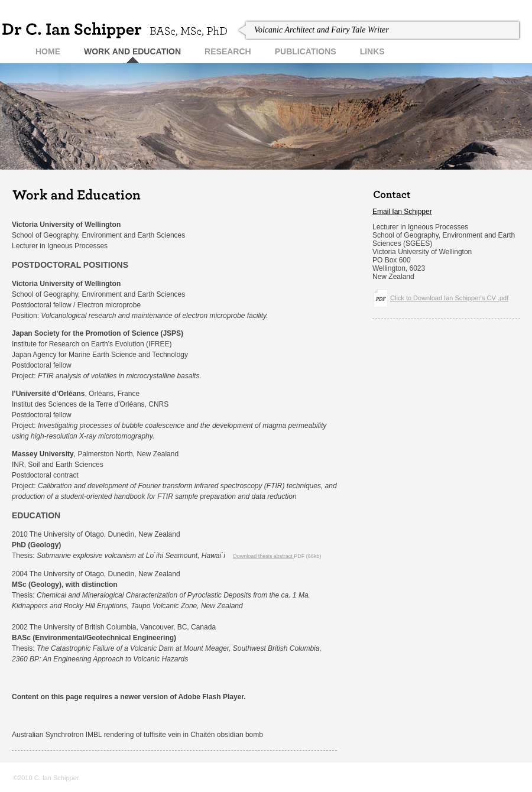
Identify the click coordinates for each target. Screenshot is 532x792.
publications (306, 51)
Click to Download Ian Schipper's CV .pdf (449, 298)
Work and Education (132, 51)
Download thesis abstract (263, 556)
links (372, 51)
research (228, 51)
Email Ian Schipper (402, 212)
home (48, 51)
